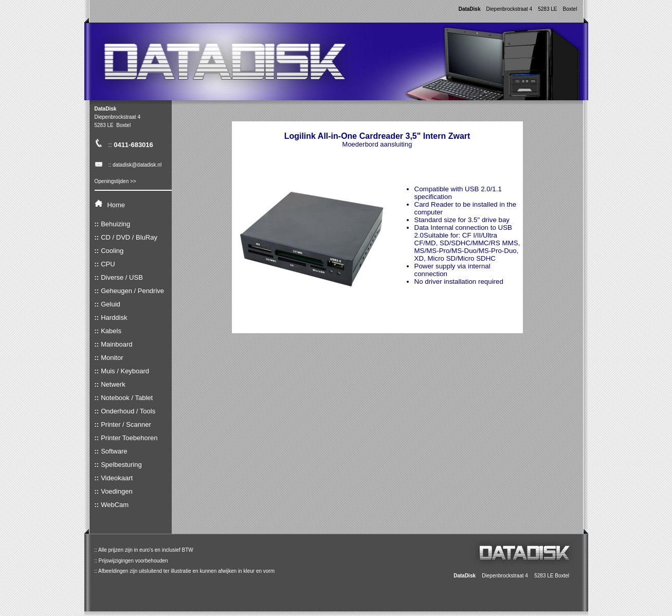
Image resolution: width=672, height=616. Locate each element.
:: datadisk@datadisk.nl (128, 165)
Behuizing (115, 224)
